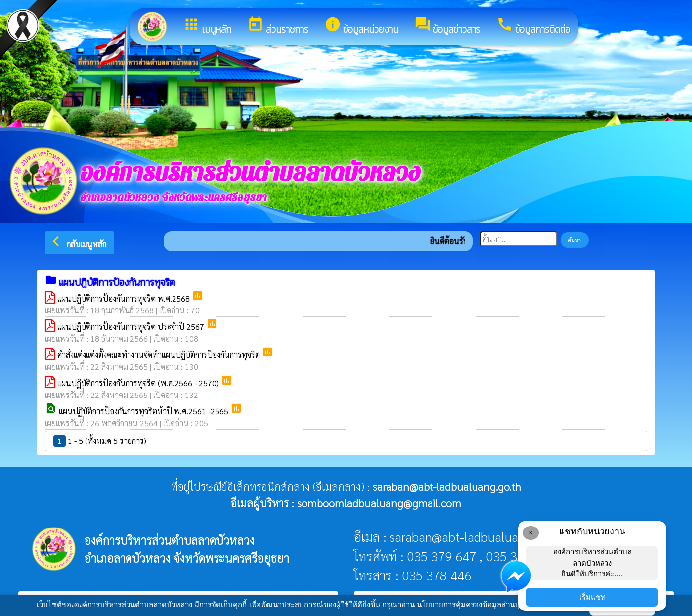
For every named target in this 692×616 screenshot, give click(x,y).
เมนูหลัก (207, 26)
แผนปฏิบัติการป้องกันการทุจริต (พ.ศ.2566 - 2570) (139, 383)
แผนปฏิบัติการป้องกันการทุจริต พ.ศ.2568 (125, 298)
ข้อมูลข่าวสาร (447, 26)
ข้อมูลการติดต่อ (533, 26)
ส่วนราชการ (278, 26)
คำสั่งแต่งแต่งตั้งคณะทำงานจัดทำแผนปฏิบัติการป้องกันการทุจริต (160, 355)
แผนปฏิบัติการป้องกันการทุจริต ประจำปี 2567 (132, 327)
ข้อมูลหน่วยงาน (361, 26)
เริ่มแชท (592, 597)
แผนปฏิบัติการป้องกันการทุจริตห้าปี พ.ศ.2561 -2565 (145, 411)
